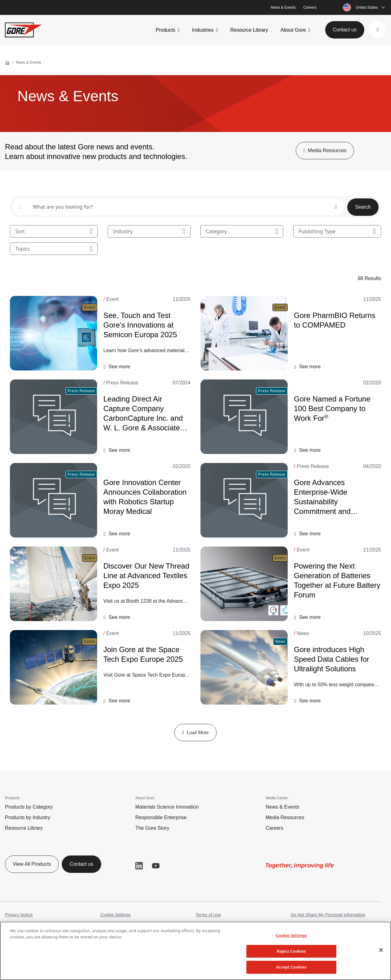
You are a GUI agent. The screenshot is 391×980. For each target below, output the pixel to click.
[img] (300, 866)
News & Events (283, 7)
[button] (378, 30)
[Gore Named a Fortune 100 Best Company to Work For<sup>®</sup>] (244, 417)
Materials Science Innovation (167, 807)
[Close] (381, 950)
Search (363, 207)
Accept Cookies (291, 967)
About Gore (293, 30)
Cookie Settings (115, 915)
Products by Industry (28, 817)
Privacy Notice (19, 915)
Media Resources (285, 817)
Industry (149, 231)
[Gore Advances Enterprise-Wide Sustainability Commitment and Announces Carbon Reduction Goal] (244, 500)
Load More (195, 732)
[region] (195, 951)
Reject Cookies (291, 951)
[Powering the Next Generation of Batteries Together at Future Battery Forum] (244, 584)
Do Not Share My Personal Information (328, 915)
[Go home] (7, 62)
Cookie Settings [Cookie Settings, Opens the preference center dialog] (291, 935)
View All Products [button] (32, 864)
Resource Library (249, 30)
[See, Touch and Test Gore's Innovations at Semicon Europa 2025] (54, 333)
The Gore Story (152, 828)
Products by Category (29, 807)
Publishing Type (337, 231)
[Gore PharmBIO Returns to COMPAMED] (244, 333)
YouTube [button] (156, 866)
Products (166, 30)
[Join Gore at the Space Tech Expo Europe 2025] (54, 667)
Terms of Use (208, 915)
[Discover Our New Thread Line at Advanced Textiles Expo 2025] (54, 584)
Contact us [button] (345, 30)
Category (242, 231)
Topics (54, 249)
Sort (54, 231)
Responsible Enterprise (161, 817)
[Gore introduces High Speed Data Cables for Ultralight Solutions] (244, 667)
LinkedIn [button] (139, 866)
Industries (203, 30)
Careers (310, 7)
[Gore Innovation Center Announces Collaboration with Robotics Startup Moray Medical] (54, 500)
